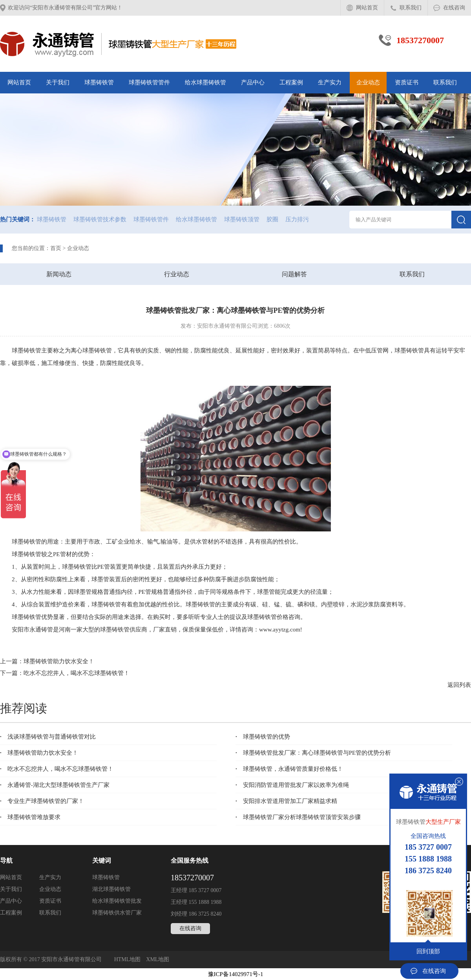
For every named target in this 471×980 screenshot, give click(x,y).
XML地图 (158, 959)
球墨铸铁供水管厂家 (117, 913)
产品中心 (253, 82)
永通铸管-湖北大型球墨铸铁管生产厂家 (55, 785)
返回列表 (459, 685)
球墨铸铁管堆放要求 (30, 817)
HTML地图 (128, 959)
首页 (56, 248)
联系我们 (411, 8)
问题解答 (294, 274)
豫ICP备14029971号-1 (236, 974)
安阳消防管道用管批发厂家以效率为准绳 (292, 785)
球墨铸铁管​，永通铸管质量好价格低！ (289, 769)
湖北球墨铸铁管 (111, 889)
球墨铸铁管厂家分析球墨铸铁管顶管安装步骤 (298, 817)
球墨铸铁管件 (151, 219)
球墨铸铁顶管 (242, 219)
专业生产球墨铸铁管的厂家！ (42, 801)
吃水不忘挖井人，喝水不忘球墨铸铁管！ (77, 673)
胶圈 (272, 219)
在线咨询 (454, 8)
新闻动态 (59, 274)
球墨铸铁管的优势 (263, 737)
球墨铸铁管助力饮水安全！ (59, 661)
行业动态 (177, 274)
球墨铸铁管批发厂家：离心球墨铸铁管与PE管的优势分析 (313, 753)
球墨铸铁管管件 (149, 82)
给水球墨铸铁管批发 (117, 901)
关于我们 (58, 82)
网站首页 (367, 8)
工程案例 (291, 82)
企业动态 (368, 82)
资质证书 (407, 82)
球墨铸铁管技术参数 (100, 219)
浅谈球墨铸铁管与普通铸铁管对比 (48, 737)
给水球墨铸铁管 (205, 82)
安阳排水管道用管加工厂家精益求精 (286, 801)
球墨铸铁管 (99, 82)
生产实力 (330, 82)
